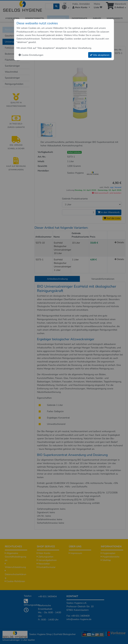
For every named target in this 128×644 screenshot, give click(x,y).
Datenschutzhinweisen (28, 39)
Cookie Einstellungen (31, 55)
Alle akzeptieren (100, 55)
